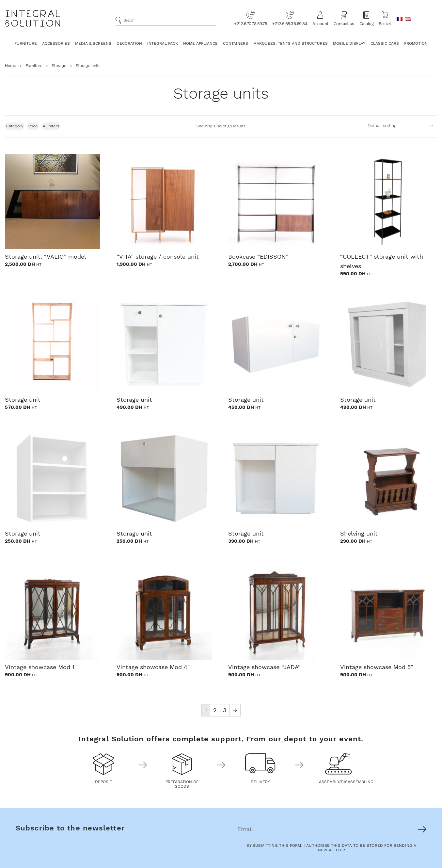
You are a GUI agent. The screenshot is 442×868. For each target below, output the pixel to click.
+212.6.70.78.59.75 (251, 18)
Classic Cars (385, 43)
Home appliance (200, 43)
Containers (236, 43)
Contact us (344, 18)
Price (33, 126)
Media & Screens (93, 43)
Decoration (129, 43)
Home (11, 66)
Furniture (26, 43)
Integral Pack (163, 43)
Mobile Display (349, 43)
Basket (385, 18)
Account (320, 18)
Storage (59, 66)
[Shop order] (401, 125)
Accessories (56, 43)
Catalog (367, 18)
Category (15, 126)
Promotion (416, 43)
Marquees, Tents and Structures (291, 43)
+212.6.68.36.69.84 (290, 18)
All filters (51, 126)
